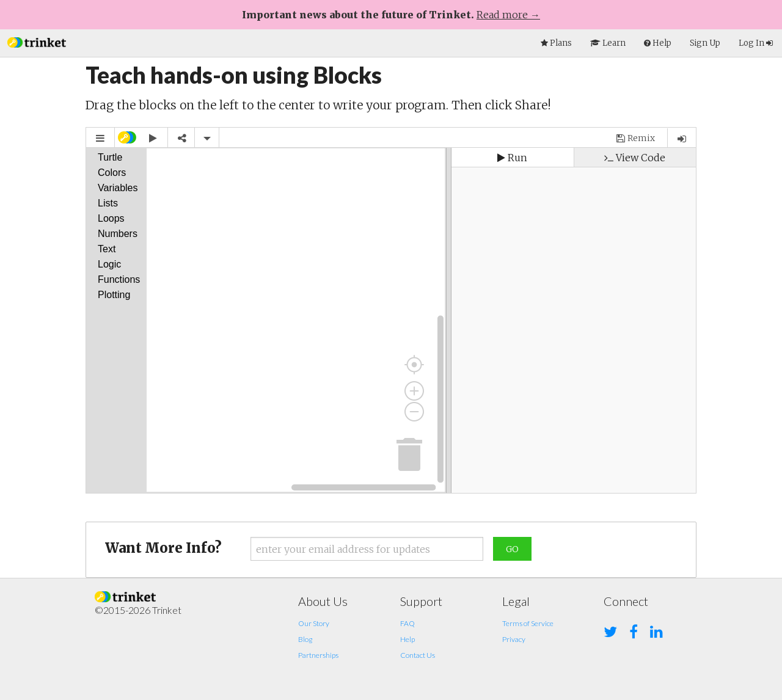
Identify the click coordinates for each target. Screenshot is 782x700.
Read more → (508, 15)
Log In (756, 43)
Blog (305, 639)
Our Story (314, 623)
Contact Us (418, 655)
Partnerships (318, 655)
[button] (37, 41)
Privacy (514, 639)
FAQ (407, 623)
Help (407, 639)
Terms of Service (528, 623)
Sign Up (705, 43)
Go (512, 549)
